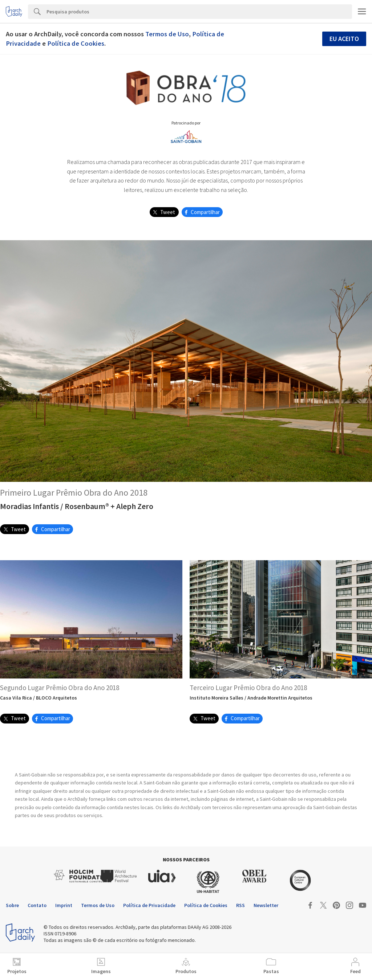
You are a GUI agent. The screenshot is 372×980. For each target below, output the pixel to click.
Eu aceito (344, 39)
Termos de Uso (167, 34)
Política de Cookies (76, 43)
